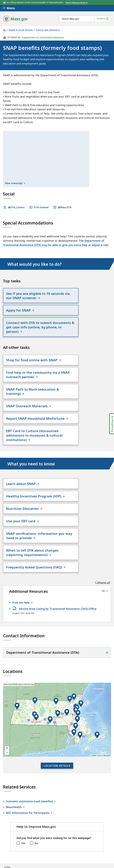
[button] (77, 677)
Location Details (57, 723)
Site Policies (75, 840)
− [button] (7, 710)
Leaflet (93, 713)
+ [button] (7, 706)
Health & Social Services (21, 30)
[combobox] (85, 19)
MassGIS (107, 713)
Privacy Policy (54, 840)
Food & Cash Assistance (48, 30)
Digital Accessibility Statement (22, 840)
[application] (57, 677)
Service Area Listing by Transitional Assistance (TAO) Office (58, 566)
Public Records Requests (19, 847)
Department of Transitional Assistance (42, 37)
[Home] (4, 30)
